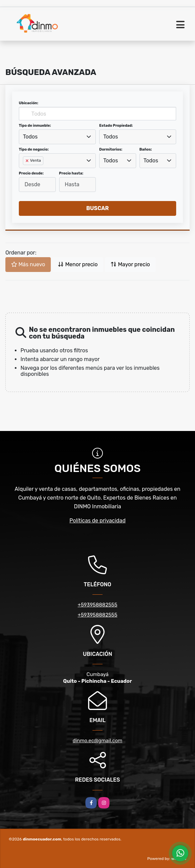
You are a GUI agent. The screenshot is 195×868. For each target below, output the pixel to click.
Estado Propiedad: (116, 126)
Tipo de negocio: (34, 149)
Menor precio (78, 264)
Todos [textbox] (30, 137)
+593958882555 (97, 605)
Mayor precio (130, 264)
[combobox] (57, 137)
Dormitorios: (111, 149)
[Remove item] (28, 161)
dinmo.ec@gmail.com (97, 741)
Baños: (146, 149)
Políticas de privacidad (98, 521)
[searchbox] (25, 171)
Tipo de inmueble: (35, 126)
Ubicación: (29, 103)
